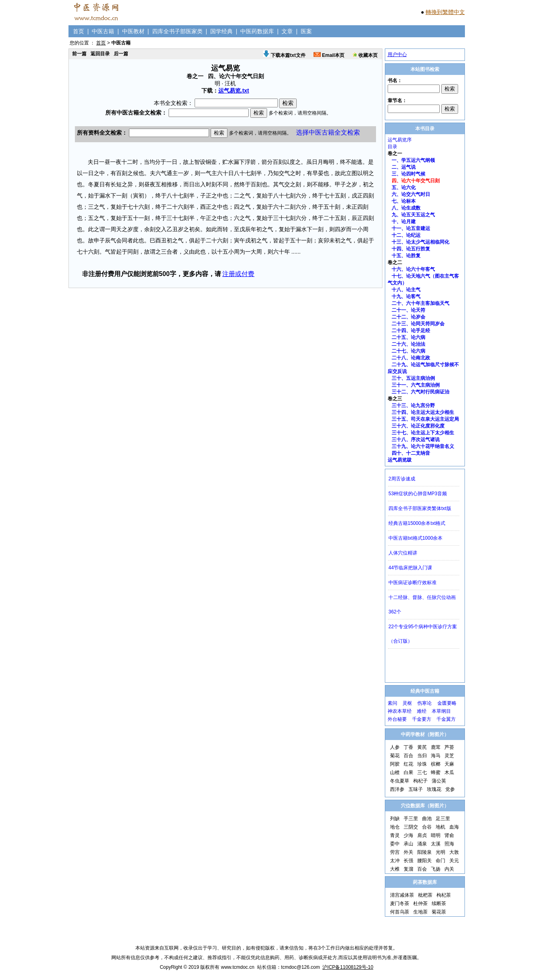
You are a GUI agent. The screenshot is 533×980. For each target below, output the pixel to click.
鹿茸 (436, 747)
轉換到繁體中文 (445, 12)
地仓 (395, 827)
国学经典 (221, 31)
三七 (422, 772)
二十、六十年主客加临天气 (420, 303)
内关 (449, 869)
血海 (454, 827)
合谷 (427, 827)
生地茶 (420, 912)
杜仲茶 (420, 903)
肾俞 (449, 835)
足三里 (443, 819)
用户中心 (397, 54)
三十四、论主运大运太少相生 (423, 412)
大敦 (454, 852)
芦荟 (449, 747)
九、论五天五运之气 (413, 215)
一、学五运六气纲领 (413, 160)
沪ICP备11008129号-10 (348, 967)
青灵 (395, 835)
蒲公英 (439, 781)
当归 (422, 756)
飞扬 (436, 869)
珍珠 (422, 764)
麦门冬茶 (400, 903)
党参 (450, 789)
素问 (392, 703)
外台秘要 (397, 719)
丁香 (408, 747)
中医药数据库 (257, 31)
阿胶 (395, 764)
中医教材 (133, 31)
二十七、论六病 (408, 351)
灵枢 (407, 703)
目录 (392, 147)
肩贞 (422, 835)
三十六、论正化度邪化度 (418, 426)
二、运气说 (404, 167)
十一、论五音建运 (411, 228)
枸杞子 (420, 781)
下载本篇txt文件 (284, 55)
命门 (440, 861)
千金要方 (422, 719)
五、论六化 (404, 188)
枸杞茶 (444, 895)
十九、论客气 (406, 296)
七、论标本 (404, 201)
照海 (449, 844)
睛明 (436, 835)
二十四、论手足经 (411, 331)
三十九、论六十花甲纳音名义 (423, 446)
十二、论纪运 (406, 235)
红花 (408, 764)
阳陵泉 (424, 852)
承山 (408, 844)
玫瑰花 (434, 789)
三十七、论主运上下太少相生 (423, 433)
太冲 (395, 861)
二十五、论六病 (408, 337)
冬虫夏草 (400, 781)
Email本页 (329, 55)
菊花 (395, 756)
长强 (408, 861)
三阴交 (411, 827)
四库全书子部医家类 (177, 31)
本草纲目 (441, 711)
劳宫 (395, 852)
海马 (436, 756)
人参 (395, 747)
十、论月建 (404, 222)
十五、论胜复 (406, 256)
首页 (78, 31)
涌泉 (422, 844)
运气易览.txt (234, 91)
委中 (395, 844)
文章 (287, 31)
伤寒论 (424, 703)
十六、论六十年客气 (413, 269)
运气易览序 (400, 140)
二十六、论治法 (408, 344)
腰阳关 (424, 861)
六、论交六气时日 (411, 194)
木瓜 (449, 772)
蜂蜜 (436, 772)
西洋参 (397, 789)
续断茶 (439, 903)
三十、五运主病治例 (413, 378)
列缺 (395, 819)
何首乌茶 (400, 912)
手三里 (411, 819)
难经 (422, 711)
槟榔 (436, 764)
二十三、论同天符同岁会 (418, 324)
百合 (408, 756)
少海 (408, 835)
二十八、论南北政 (411, 358)
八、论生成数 (406, 208)
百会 (422, 869)
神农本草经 (400, 711)
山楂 (395, 772)
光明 (440, 852)
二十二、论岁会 (408, 317)
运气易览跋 (400, 460)
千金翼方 (446, 719)
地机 (440, 827)
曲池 (427, 819)
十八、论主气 (406, 290)
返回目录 (100, 54)
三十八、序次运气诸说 (416, 440)
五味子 (416, 789)
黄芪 (422, 747)
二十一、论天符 (408, 310)
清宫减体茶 (402, 895)
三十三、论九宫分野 (413, 405)
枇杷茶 (425, 895)
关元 (454, 861)
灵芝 (449, 756)
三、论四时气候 (408, 174)
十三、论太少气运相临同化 (420, 242)
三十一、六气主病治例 (416, 385)
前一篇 (79, 54)
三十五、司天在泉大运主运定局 (425, 419)
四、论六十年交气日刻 (416, 181)
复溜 (408, 869)
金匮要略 (447, 703)
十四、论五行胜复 (411, 249)
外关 (408, 852)
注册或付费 (238, 274)
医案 (306, 31)
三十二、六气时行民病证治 (420, 392)
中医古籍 (103, 31)
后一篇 (121, 54)
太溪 (436, 844)
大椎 (395, 869)
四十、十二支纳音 (411, 453)
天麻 (449, 764)
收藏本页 (365, 55)
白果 (408, 772)
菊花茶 (439, 912)
